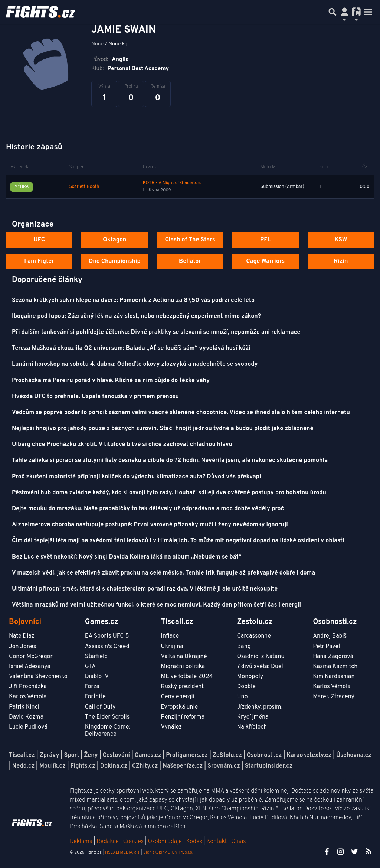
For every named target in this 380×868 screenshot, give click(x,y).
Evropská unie (180, 707)
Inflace (170, 636)
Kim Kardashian (334, 677)
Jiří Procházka (28, 687)
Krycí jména (253, 717)
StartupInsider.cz (268, 766)
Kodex (195, 842)
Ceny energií (178, 697)
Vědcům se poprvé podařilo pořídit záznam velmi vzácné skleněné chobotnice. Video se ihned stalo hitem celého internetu (181, 413)
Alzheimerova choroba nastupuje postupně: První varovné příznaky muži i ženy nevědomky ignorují (150, 525)
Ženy (91, 755)
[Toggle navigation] (368, 12)
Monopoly (250, 677)
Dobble (246, 687)
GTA (90, 667)
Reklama (81, 842)
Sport (71, 755)
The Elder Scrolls (107, 717)
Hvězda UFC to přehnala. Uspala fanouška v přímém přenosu (95, 397)
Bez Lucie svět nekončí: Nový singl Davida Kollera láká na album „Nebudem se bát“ (127, 557)
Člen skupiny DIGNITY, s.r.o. (168, 852)
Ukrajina (172, 647)
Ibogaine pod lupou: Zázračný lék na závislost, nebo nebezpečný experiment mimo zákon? (136, 316)
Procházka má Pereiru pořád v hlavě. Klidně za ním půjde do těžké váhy (111, 381)
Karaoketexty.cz (309, 755)
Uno (242, 697)
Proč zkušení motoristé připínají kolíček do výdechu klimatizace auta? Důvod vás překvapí (137, 477)
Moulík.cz (53, 766)
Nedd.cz (23, 766)
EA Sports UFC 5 (107, 636)
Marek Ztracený (334, 697)
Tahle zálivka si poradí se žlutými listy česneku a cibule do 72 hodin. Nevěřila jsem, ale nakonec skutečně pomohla (170, 461)
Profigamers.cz (187, 755)
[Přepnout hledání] (332, 12)
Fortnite (95, 697)
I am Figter (39, 261)
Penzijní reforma (183, 717)
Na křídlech (252, 727)
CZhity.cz (145, 766)
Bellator (190, 261)
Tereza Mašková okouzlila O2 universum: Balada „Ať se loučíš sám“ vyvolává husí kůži (131, 348)
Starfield (96, 657)
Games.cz (148, 755)
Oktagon (114, 240)
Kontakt (217, 842)
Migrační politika (183, 667)
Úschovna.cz (354, 755)
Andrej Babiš (330, 636)
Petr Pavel (326, 647)
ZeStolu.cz (227, 755)
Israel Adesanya (30, 667)
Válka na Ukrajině (184, 657)
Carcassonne (254, 636)
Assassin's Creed (107, 647)
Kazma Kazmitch (335, 667)
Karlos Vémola (28, 697)
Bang (244, 647)
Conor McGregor (31, 657)
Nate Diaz (22, 636)
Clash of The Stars (190, 240)
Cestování (116, 755)
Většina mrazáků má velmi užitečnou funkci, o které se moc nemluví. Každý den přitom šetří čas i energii (156, 605)
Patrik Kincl (24, 707)
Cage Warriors (265, 261)
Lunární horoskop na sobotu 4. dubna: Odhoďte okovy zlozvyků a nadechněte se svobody (135, 364)
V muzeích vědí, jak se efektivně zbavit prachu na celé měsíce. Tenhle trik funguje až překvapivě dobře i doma (163, 573)
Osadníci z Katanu (261, 657)
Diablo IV (97, 677)
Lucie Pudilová (28, 727)
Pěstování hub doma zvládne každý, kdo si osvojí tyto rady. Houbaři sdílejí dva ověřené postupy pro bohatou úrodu (169, 493)
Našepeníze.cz (183, 766)
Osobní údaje (165, 842)
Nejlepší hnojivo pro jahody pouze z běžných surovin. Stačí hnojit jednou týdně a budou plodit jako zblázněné (163, 429)
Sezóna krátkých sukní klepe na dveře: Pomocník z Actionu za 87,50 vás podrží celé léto (133, 300)
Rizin (341, 261)
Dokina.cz (114, 766)
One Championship (115, 261)
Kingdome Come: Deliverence (108, 731)
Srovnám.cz (224, 766)
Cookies (133, 842)
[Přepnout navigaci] (344, 12)
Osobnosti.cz (264, 755)
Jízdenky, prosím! (260, 707)
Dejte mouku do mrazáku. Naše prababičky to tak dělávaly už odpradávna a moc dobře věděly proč (148, 509)
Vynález (172, 727)
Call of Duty (100, 707)
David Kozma (26, 717)
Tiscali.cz (22, 755)
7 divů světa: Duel (260, 667)
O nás (239, 842)
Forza (92, 687)
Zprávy (50, 755)
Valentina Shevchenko (38, 677)
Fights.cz (83, 766)
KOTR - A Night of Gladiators (172, 183)
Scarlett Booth (84, 187)
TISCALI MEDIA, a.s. (122, 852)
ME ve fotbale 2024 (187, 677)
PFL (266, 240)
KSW (341, 240)
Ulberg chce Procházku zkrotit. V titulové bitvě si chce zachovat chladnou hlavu (122, 445)
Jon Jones (22, 647)
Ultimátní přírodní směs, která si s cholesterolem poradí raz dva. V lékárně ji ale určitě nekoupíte (145, 589)
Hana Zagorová (333, 657)
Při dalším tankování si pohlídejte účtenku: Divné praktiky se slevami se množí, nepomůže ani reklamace (156, 332)
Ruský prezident (182, 687)
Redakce (107, 842)
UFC (39, 240)
